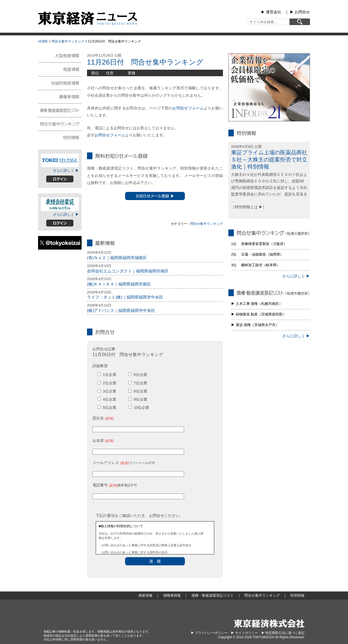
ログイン (60, 179)
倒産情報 (60, 69)
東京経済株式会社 (269, 623)
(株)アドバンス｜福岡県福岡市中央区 (121, 310)
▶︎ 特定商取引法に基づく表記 (283, 633)
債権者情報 (60, 96)
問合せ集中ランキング (68, 41)
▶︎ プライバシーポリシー (209, 633)
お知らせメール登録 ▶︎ (155, 196)
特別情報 (60, 137)
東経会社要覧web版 (60, 204)
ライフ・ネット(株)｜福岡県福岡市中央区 (125, 297)
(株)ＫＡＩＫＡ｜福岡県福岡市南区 (119, 284)
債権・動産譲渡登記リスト (60, 110)
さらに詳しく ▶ (66, 171)
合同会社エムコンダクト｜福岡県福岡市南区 (128, 271)
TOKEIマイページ (60, 160)
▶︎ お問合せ (300, 12)
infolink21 (269, 87)
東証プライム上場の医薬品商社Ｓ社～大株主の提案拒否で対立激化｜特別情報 (269, 160)
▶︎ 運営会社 (271, 12)
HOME (43, 41)
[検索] (300, 22)
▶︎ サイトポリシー (244, 633)
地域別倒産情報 (60, 83)
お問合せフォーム (188, 108)
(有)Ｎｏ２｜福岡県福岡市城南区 (117, 258)
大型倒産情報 (60, 58)
